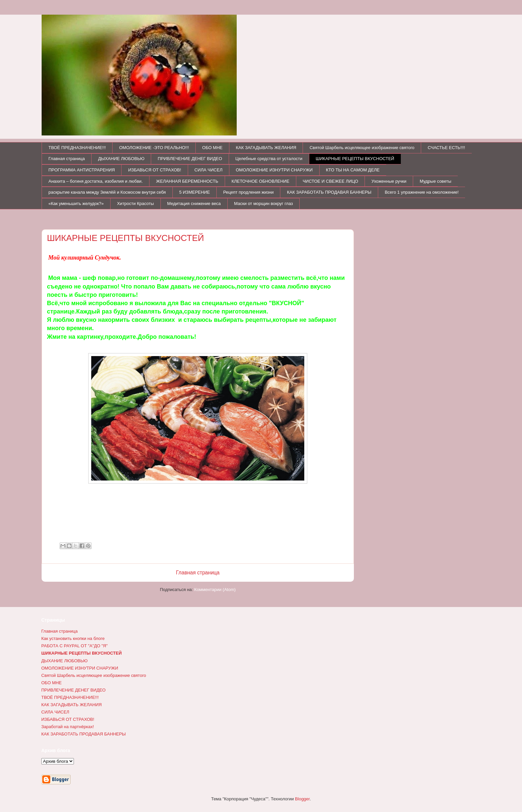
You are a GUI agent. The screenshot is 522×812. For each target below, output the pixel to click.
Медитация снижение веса (194, 203)
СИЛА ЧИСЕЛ (208, 170)
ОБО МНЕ (212, 148)
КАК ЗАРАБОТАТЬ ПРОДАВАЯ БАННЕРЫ (329, 192)
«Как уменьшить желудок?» (76, 203)
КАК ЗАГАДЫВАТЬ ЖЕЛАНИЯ (266, 148)
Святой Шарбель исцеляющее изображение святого (362, 148)
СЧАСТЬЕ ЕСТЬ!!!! (446, 148)
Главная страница (67, 159)
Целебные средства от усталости (269, 159)
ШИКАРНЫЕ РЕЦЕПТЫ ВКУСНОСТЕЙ (355, 159)
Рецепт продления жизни (248, 192)
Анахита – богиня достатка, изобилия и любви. (96, 181)
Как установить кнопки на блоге (73, 638)
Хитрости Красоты (135, 203)
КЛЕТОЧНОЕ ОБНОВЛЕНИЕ (260, 181)
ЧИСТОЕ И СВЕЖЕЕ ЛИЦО (330, 181)
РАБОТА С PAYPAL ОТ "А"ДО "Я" (74, 646)
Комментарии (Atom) (215, 590)
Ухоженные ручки (389, 181)
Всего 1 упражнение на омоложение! (422, 192)
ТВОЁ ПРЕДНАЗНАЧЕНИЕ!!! (77, 148)
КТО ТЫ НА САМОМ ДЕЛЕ (353, 170)
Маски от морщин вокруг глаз (263, 203)
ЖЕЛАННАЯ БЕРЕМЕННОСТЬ (187, 181)
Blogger (302, 799)
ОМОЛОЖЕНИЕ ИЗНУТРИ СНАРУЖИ (274, 170)
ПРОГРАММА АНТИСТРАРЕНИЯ (82, 170)
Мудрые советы (436, 181)
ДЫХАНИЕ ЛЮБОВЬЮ (121, 159)
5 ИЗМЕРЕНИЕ (194, 192)
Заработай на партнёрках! (68, 727)
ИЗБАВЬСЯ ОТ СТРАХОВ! (155, 170)
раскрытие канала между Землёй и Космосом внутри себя (107, 192)
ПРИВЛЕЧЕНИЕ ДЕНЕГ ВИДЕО (190, 159)
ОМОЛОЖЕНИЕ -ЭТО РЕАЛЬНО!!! (154, 148)
